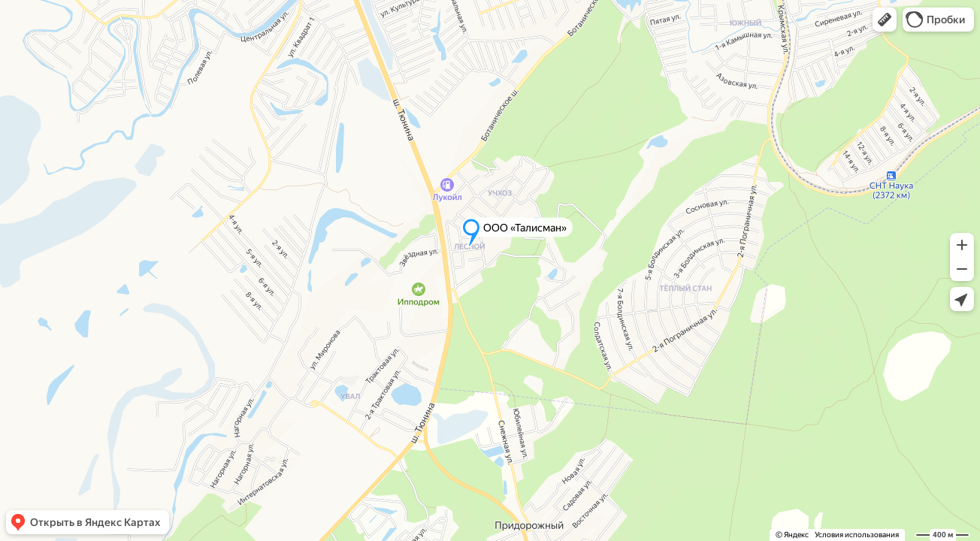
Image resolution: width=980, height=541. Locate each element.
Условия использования (857, 535)
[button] (885, 20)
